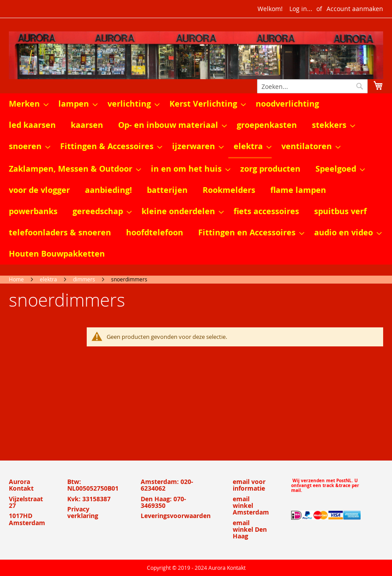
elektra (48, 279)
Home (16, 279)
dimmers (84, 279)
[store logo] (196, 55)
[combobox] (312, 86)
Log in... (301, 9)
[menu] (196, 179)
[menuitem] (26, 104)
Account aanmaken (355, 9)
